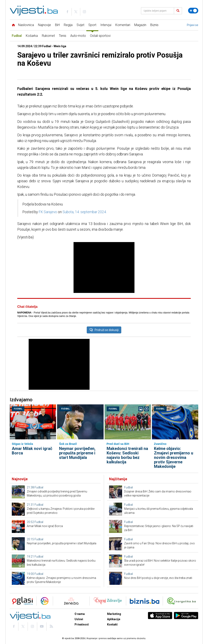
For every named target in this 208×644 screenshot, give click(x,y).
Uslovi (79, 619)
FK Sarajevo (48, 212)
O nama (80, 614)
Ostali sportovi (100, 36)
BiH (57, 25)
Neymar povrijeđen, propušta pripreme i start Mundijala (77, 453)
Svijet (80, 25)
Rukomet (48, 36)
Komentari (123, 25)
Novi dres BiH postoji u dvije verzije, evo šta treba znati (158, 578)
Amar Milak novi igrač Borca (32, 451)
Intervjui (106, 25)
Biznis (154, 25)
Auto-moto (78, 36)
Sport (92, 25)
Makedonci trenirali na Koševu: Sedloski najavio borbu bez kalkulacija (127, 455)
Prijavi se (193, 25)
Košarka (32, 36)
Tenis (63, 36)
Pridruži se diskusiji (104, 330)
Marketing (114, 614)
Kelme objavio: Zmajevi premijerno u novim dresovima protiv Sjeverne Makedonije (174, 457)
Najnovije (44, 25)
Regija (68, 25)
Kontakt (112, 624)
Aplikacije (114, 619)
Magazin (140, 25)
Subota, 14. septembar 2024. (85, 212)
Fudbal (17, 36)
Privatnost (82, 624)
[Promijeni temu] (193, 11)
